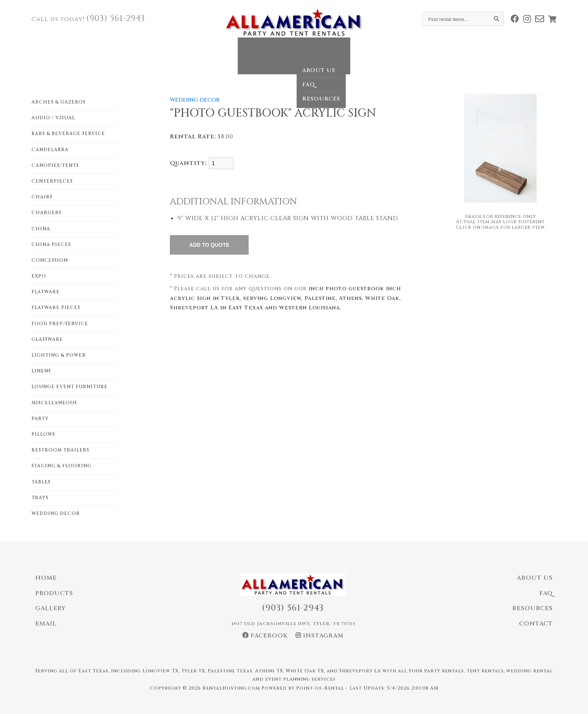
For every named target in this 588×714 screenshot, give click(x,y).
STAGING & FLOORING (61, 466)
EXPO (39, 276)
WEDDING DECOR (56, 513)
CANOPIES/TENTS (55, 165)
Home (195, 50)
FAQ (546, 593)
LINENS (41, 371)
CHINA (41, 229)
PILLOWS (43, 434)
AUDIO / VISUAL (53, 118)
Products (54, 593)
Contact (387, 50)
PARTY (40, 418)
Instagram (319, 636)
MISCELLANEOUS (54, 403)
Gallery (284, 50)
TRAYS (40, 498)
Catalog (237, 50)
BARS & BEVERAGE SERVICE (68, 133)
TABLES (41, 482)
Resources (532, 608)
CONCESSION (50, 260)
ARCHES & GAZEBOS (58, 102)
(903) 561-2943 (116, 19)
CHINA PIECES (51, 244)
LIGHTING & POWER (59, 355)
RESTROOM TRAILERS (60, 450)
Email (46, 624)
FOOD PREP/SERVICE (60, 324)
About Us (535, 578)
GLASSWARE (47, 339)
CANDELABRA (50, 150)
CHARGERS (46, 213)
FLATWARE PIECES (56, 307)
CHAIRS (42, 197)
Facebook (265, 636)
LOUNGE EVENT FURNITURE (70, 387)
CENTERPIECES (52, 181)
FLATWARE (46, 292)
